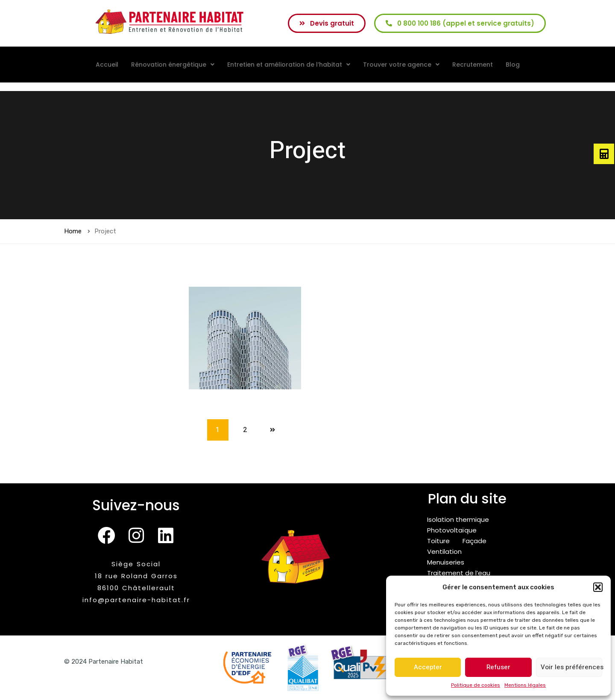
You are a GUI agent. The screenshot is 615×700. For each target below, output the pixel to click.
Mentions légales (525, 685)
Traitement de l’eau (459, 573)
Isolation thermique (458, 519)
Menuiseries (446, 562)
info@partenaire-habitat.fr (136, 600)
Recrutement (473, 65)
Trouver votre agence (401, 65)
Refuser (498, 667)
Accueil (107, 65)
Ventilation (444, 551)
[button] (598, 587)
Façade (474, 541)
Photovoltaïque (452, 530)
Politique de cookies (476, 685)
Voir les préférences (571, 667)
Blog (513, 65)
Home (73, 231)
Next (272, 430)
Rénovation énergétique (173, 65)
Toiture (438, 541)
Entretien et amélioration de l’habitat (289, 65)
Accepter (428, 667)
